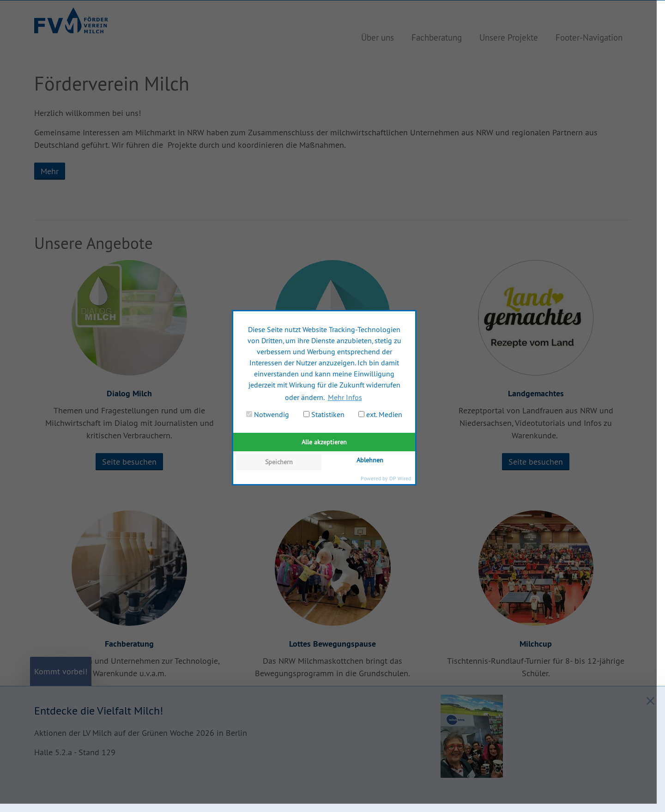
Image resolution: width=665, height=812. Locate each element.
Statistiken (324, 414)
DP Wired (400, 478)
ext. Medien (380, 414)
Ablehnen (370, 460)
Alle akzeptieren (324, 442)
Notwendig (268, 414)
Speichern (279, 462)
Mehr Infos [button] (345, 397)
